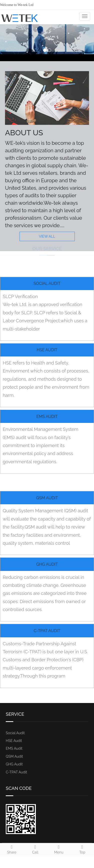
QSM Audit (47, 498)
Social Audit (47, 283)
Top (82, 849)
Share (12, 849)
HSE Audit (47, 350)
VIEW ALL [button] (47, 236)
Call (35, 849)
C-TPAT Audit (47, 631)
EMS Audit (47, 417)
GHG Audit (47, 564)
